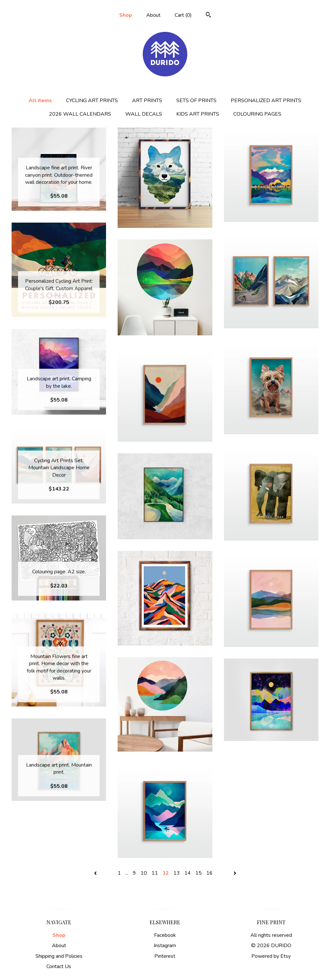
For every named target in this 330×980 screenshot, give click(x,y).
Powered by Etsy (271, 956)
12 (166, 873)
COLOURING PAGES (257, 114)
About (153, 15)
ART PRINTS (147, 101)
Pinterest (165, 956)
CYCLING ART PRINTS (92, 101)
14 (188, 873)
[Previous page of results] (96, 873)
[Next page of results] (235, 873)
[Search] (208, 16)
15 (199, 873)
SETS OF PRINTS (196, 101)
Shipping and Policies (59, 956)
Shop (126, 15)
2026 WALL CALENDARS (80, 114)
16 (209, 873)
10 (144, 873)
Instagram (165, 946)
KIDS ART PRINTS (198, 114)
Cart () (183, 15)
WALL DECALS (144, 114)
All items (40, 101)
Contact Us (59, 966)
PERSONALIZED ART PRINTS (266, 101)
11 (155, 873)
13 (177, 873)
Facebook (165, 935)
